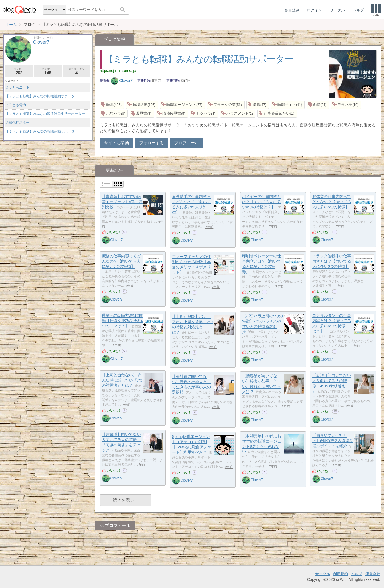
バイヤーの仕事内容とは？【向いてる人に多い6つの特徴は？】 (262, 202)
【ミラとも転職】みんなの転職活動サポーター (199, 59)
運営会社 (373, 574)
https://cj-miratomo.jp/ (118, 71)
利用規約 (341, 574)
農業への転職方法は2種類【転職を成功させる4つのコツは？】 (122, 321)
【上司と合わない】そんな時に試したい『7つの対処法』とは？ (122, 380)
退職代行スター (17, 123)
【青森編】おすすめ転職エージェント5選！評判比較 (122, 202)
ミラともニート (17, 87)
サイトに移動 (116, 143)
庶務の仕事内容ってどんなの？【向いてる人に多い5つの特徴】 (121, 261)
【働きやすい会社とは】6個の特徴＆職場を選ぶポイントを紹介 (333, 441)
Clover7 (122, 81)
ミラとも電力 (16, 105)
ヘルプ (357, 574)
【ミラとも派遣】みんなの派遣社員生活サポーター (45, 114)
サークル (323, 574)
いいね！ (114, 232)
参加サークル (77, 71)
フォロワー (48, 71)
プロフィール (186, 143)
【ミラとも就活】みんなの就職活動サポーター (42, 131)
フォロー (19, 71)
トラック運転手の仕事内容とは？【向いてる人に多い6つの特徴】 (332, 261)
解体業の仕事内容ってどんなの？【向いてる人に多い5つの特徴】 (332, 202)
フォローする (151, 143)
